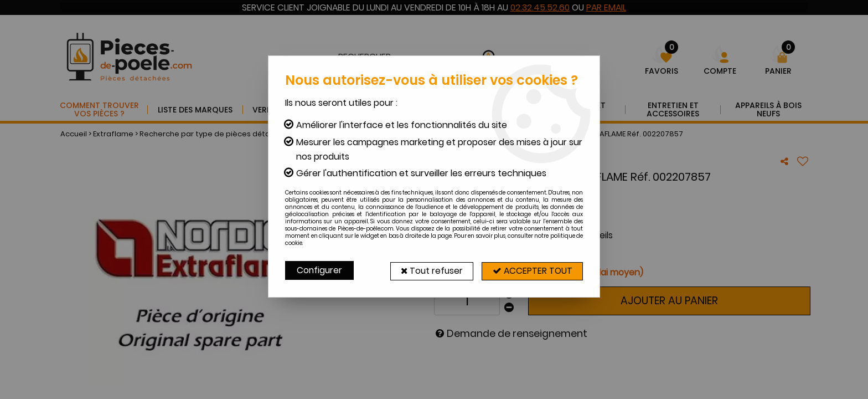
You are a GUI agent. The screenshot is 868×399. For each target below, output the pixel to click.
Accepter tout (531, 270)
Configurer (320, 270)
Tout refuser (427, 270)
